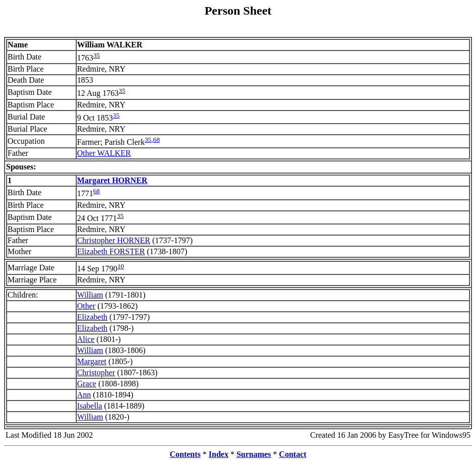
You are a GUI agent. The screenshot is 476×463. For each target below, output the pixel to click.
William (90, 295)
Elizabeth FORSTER (111, 251)
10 (121, 266)
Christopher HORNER (114, 240)
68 (157, 139)
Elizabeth (92, 317)
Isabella (90, 406)
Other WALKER (104, 153)
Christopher (96, 372)
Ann (84, 395)
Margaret (92, 361)
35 (97, 55)
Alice (86, 339)
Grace (87, 384)
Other (86, 306)
